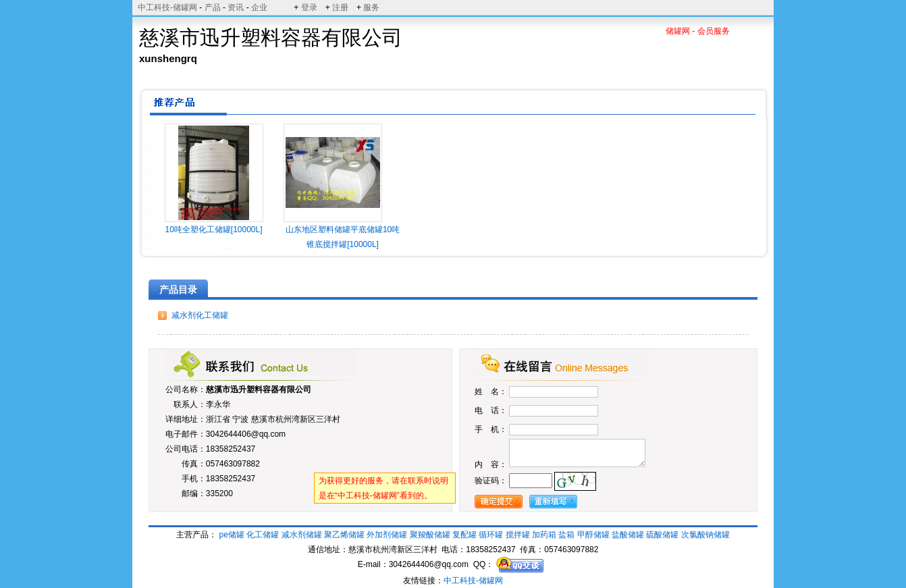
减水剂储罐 (302, 535)
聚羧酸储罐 (430, 535)
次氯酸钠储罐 (705, 535)
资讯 (236, 7)
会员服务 (714, 31)
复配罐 (464, 535)
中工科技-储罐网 (167, 7)
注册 (340, 7)
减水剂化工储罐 (200, 315)
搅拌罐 (518, 535)
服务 (371, 7)
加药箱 (544, 535)
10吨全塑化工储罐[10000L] (213, 230)
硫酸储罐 (662, 535)
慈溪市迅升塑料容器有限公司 (259, 390)
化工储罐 (263, 535)
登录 (309, 7)
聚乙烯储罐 (344, 535)
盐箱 (566, 535)
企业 (259, 7)
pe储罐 (232, 535)
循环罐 (491, 535)
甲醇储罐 (593, 535)
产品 (213, 7)
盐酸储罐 (628, 535)
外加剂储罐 (387, 535)
